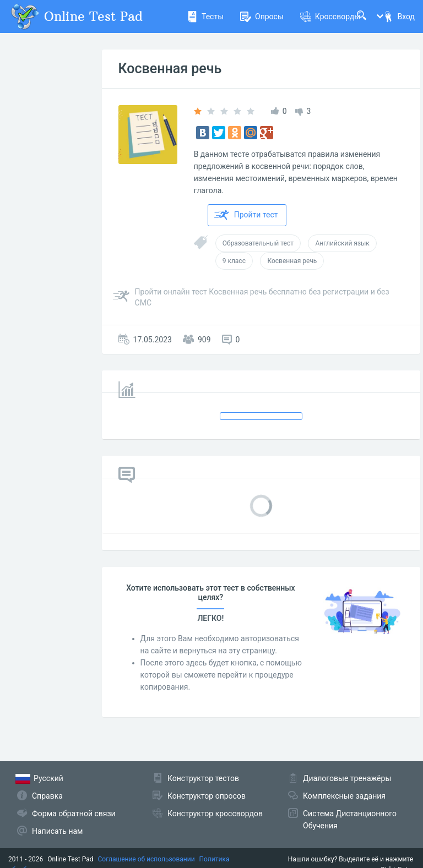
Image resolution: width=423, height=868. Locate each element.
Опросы (262, 17)
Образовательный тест (258, 243)
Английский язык (342, 243)
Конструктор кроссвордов (215, 814)
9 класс (234, 261)
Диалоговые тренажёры (347, 778)
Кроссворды (330, 17)
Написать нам (57, 831)
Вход (399, 17)
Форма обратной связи (74, 814)
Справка (47, 796)
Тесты (205, 17)
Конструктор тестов (203, 778)
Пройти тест (246, 215)
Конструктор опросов (207, 796)
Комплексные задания (344, 796)
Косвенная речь (170, 69)
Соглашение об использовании (147, 859)
